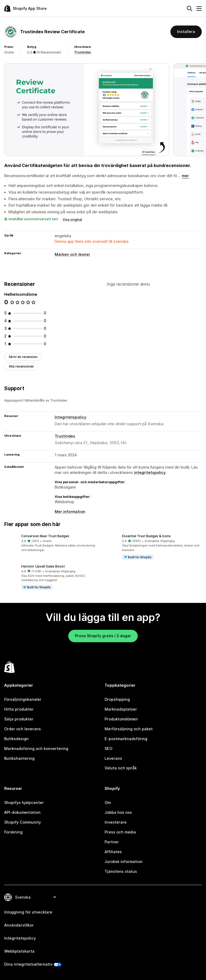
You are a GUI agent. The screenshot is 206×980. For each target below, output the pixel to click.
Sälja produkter (19, 719)
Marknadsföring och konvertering (36, 748)
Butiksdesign (16, 739)
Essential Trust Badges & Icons (146, 536)
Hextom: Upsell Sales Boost (43, 566)
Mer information (70, 512)
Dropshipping (117, 699)
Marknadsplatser (121, 709)
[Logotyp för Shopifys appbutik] (25, 8)
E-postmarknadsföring (126, 739)
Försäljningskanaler (23, 699)
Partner (112, 842)
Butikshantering (19, 758)
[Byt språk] (35, 897)
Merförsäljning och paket (129, 729)
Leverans (113, 758)
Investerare (116, 822)
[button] (53, 543)
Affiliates (113, 852)
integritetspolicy (150, 472)
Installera (186, 32)
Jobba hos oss (118, 812)
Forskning (13, 832)
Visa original (72, 220)
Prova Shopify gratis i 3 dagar (103, 636)
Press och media (120, 832)
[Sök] (190, 9)
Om (108, 802)
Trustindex (83, 52)
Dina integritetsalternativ (28, 964)
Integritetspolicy (70, 417)
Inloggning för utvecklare (28, 912)
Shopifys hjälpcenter (24, 802)
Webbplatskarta (19, 951)
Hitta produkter (19, 709)
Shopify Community (23, 822)
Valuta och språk (121, 768)
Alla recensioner (21, 366)
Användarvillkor (19, 925)
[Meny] (199, 9)
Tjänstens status (121, 871)
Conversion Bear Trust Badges (45, 536)
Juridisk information (124, 862)
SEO (108, 748)
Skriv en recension (23, 357)
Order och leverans (23, 729)
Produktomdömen (121, 719)
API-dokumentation (22, 812)
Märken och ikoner (72, 254)
